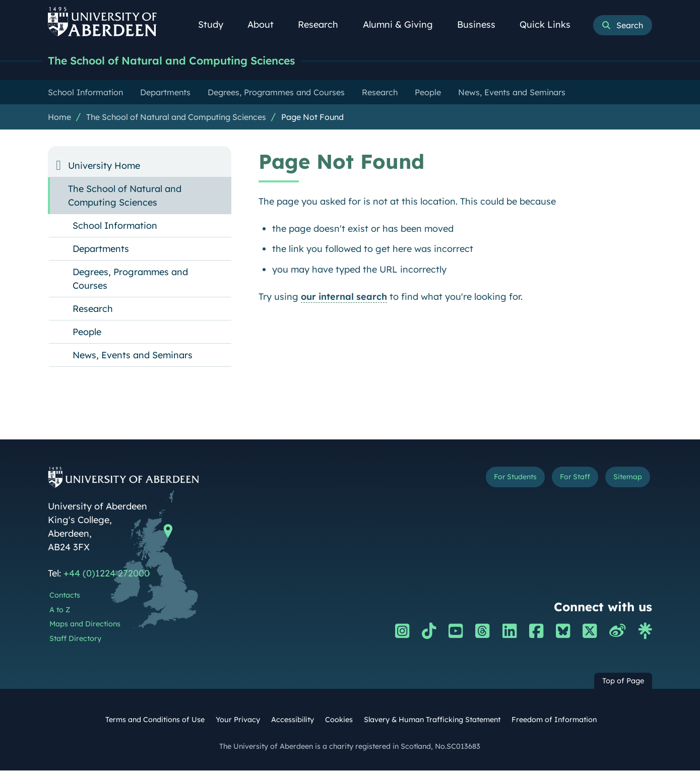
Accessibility (293, 722)
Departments (101, 251)
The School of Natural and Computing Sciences (199, 62)
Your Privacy (238, 722)
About (266, 24)
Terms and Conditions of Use (155, 722)
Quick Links (551, 24)
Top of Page (623, 683)
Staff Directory (75, 641)
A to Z (60, 612)
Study (216, 24)
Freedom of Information (554, 722)
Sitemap (622, 481)
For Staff (558, 481)
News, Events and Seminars (133, 358)
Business (482, 24)
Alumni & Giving (403, 24)
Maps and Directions (85, 626)
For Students (483, 481)
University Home (104, 168)
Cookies (339, 722)
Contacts (65, 598)
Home (59, 119)
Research (324, 24)
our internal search (344, 299)
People (87, 334)
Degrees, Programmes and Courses (130, 281)
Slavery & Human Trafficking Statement (432, 722)
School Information (115, 228)
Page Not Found (312, 119)
